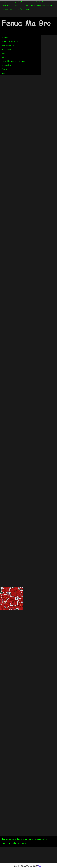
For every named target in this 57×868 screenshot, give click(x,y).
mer (17, 6)
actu (28, 9)
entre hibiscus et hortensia (42, 6)
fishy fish (19, 9)
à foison (25, 6)
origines (6, 2)
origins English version (22, 2)
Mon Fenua (8, 6)
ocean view (8, 9)
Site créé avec (32, 866)
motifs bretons (40, 2)
